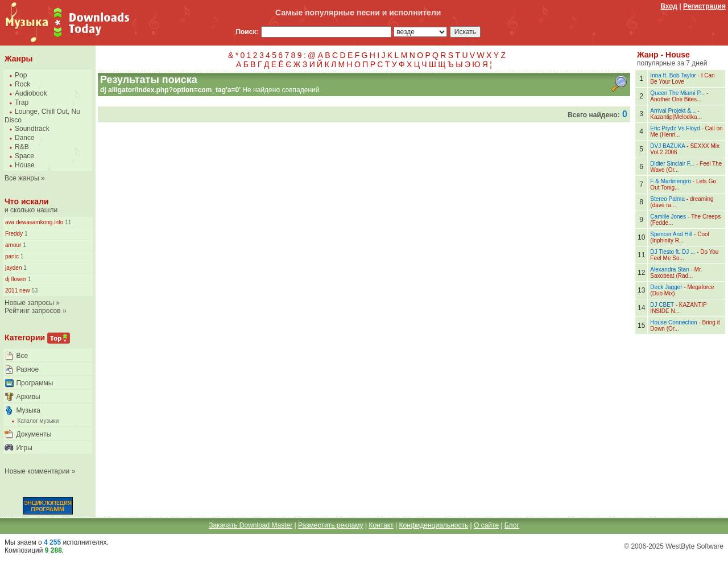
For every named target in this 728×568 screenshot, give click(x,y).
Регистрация (704, 6)
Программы (34, 383)
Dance (25, 138)
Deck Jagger (666, 287)
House (25, 165)
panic (12, 256)
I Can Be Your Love (682, 79)
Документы (34, 434)
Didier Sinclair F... (672, 164)
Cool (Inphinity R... (679, 237)
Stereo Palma (667, 199)
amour (13, 245)
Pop (21, 75)
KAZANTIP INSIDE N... (678, 308)
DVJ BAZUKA (667, 146)
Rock (22, 84)
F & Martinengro (671, 181)
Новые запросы (29, 303)
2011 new (17, 291)
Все (22, 356)
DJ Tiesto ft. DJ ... (673, 252)
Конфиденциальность (433, 525)
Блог (512, 525)
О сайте (486, 525)
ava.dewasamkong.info (34, 222)
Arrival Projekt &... (673, 111)
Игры (24, 448)
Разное (27, 369)
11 (67, 222)
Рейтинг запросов (33, 311)
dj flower (16, 279)
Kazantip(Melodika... (676, 117)
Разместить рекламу (331, 525)
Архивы (28, 397)
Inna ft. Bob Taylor (673, 75)
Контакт (381, 525)
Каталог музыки (38, 421)
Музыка (28, 410)
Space (24, 156)
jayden (13, 268)
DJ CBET (662, 305)
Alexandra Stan (669, 269)
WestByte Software (694, 546)
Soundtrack (32, 129)
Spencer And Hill (671, 234)
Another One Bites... (676, 99)
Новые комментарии (37, 471)
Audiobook (31, 93)
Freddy (14, 234)
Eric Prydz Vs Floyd (675, 128)
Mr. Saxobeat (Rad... (676, 273)
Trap (22, 102)
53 (34, 291)
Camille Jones (668, 217)
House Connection (673, 322)
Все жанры (22, 178)
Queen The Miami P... (677, 93)
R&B (22, 147)
